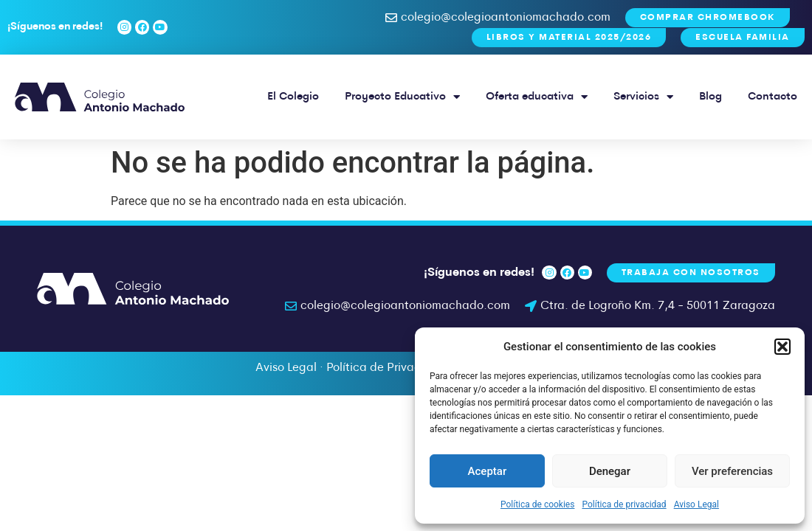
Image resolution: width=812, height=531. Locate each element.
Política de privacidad (624, 504)
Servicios (643, 97)
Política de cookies (538, 504)
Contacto (773, 97)
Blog (710, 97)
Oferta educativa (537, 97)
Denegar (610, 471)
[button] (782, 347)
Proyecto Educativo (402, 97)
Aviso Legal (696, 504)
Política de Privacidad (386, 368)
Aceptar (488, 471)
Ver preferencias (732, 471)
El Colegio (293, 97)
